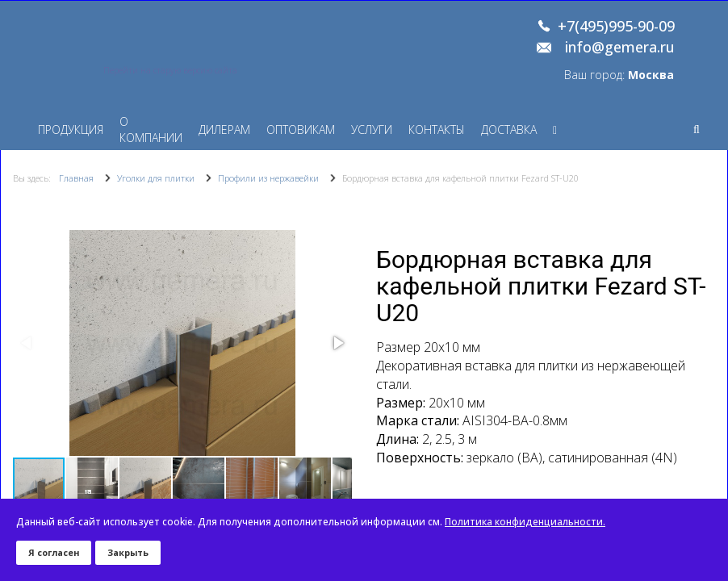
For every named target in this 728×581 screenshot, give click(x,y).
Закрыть (128, 552)
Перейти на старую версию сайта (170, 70)
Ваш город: (619, 75)
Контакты (437, 130)
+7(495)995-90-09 (616, 27)
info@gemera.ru (620, 48)
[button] (337, 343)
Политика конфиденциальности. (525, 522)
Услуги (372, 130)
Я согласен (54, 552)
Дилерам (224, 130)
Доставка (509, 130)
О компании (151, 130)
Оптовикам (301, 130)
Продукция (71, 130)
